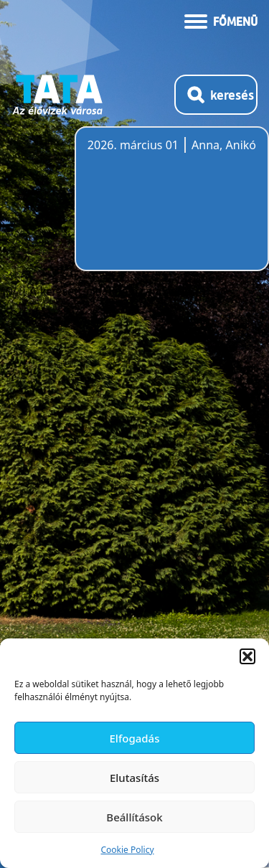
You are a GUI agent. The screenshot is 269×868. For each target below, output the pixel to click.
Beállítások (134, 817)
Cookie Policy (127, 850)
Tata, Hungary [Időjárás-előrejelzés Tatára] (168, 207)
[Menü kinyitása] (221, 20)
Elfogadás (135, 738)
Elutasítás (134, 778)
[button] (247, 656)
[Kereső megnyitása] (216, 95)
